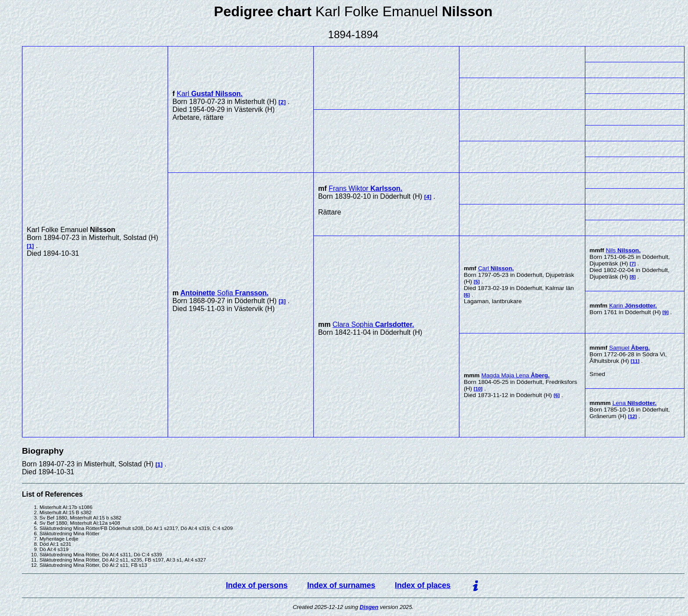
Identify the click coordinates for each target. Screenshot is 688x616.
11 (635, 361)
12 (632, 416)
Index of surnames (341, 585)
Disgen (369, 607)
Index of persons (257, 585)
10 (478, 389)
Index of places (423, 585)
